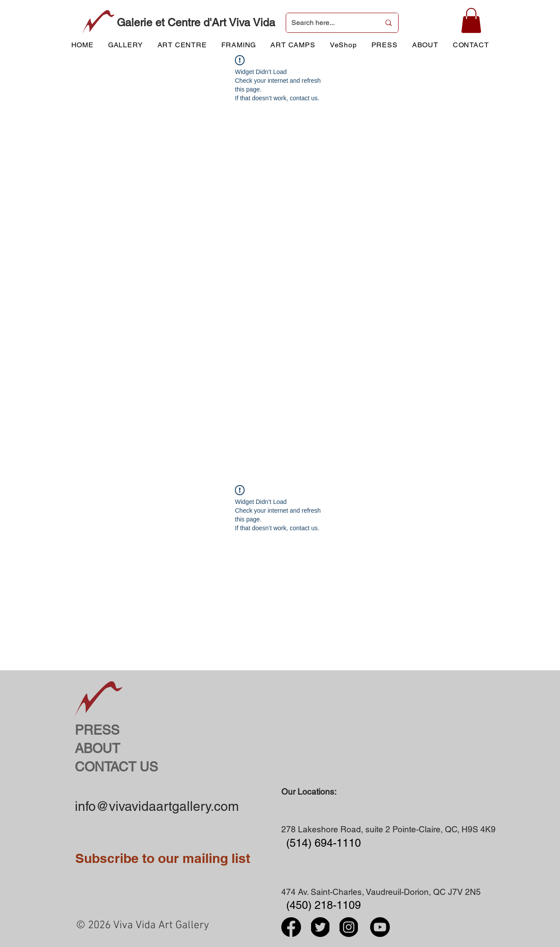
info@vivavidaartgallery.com (157, 806)
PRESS (97, 730)
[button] (471, 20)
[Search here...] (329, 23)
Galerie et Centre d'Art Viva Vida (196, 23)
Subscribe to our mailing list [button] (163, 858)
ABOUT (97, 748)
